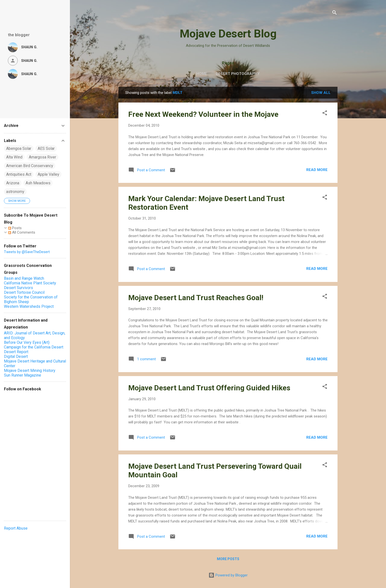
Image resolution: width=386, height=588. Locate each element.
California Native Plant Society (30, 283)
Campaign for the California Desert (34, 347)
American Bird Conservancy (30, 166)
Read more (317, 170)
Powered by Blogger (228, 575)
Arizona (13, 183)
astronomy (15, 192)
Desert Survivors (18, 288)
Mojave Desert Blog (228, 34)
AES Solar (46, 148)
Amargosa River (42, 157)
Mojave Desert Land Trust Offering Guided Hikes (209, 388)
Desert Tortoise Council (24, 292)
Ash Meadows (38, 183)
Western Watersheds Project (29, 306)
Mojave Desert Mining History (30, 371)
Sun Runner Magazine (23, 375)
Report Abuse (16, 528)
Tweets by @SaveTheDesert (27, 252)
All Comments (22, 232)
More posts (228, 559)
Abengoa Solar (19, 148)
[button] (325, 114)
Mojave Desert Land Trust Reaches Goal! (196, 298)
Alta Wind (14, 157)
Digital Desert (16, 356)
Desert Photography (238, 74)
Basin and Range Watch (24, 278)
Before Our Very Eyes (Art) (27, 342)
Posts (15, 228)
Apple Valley (48, 174)
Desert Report (16, 352)
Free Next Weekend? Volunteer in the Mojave (203, 114)
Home (202, 74)
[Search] (335, 13)
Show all (321, 93)
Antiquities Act (19, 174)
